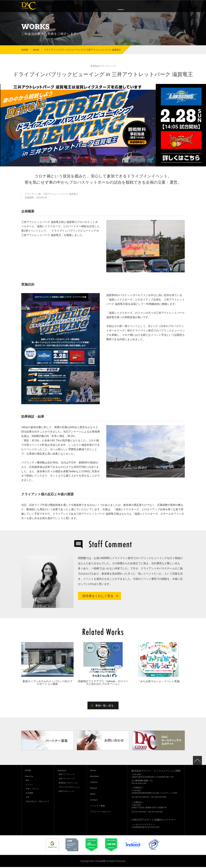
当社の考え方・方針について (38, 802)
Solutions (108, 6)
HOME (25, 49)
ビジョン (29, 785)
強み (28, 781)
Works (121, 6)
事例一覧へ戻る (105, 706)
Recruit (158, 6)
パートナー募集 (98, 807)
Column (146, 6)
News (168, 6)
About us (94, 6)
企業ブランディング (67, 779)
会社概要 (29, 794)
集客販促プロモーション (68, 784)
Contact (179, 6)
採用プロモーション (67, 792)
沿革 (28, 798)
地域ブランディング (67, 775)
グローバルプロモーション (69, 788)
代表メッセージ (32, 789)
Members (133, 6)
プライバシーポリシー (101, 812)
